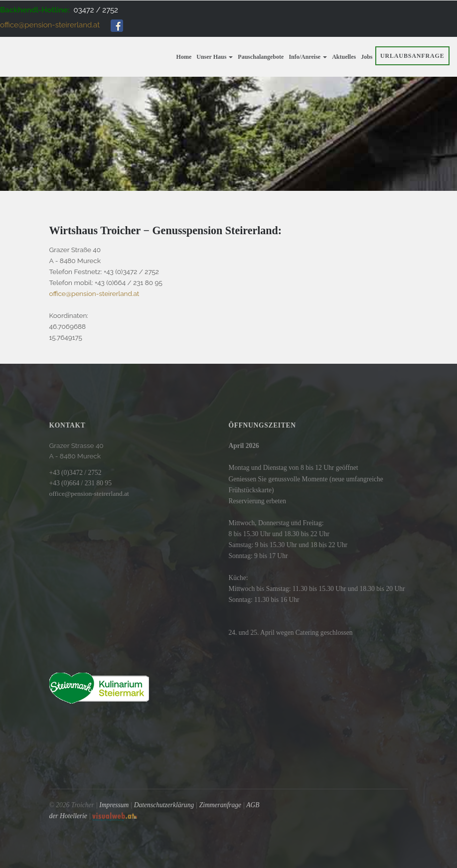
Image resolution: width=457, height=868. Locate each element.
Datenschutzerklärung (164, 805)
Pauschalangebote (261, 57)
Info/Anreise (308, 57)
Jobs (367, 57)
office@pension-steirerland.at (50, 25)
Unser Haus (215, 57)
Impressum (114, 805)
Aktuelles (344, 57)
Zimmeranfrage (220, 805)
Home (184, 57)
